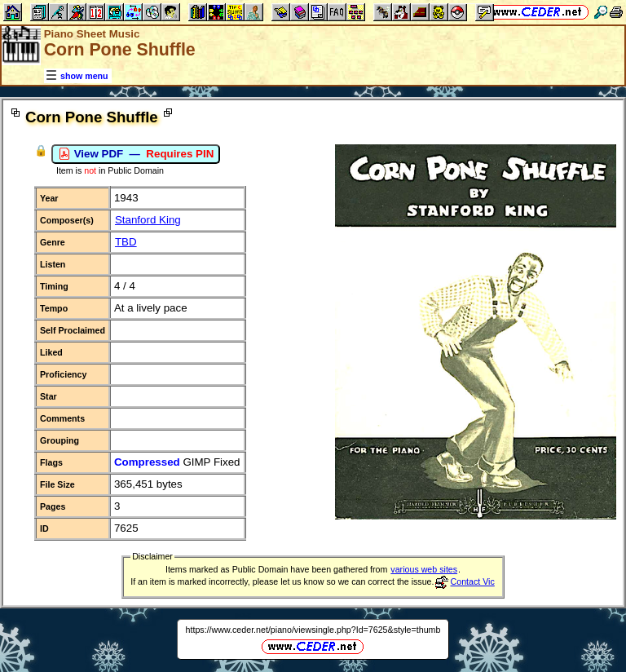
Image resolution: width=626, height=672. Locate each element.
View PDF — (136, 154)
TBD (126, 242)
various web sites (424, 569)
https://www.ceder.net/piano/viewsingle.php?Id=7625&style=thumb (313, 630)
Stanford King (148, 220)
